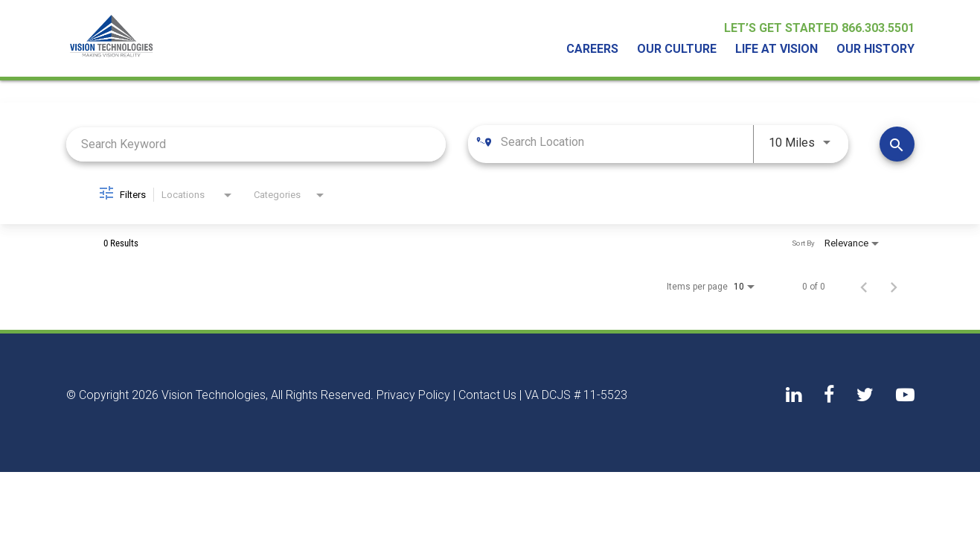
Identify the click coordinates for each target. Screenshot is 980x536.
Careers (592, 49)
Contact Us (487, 395)
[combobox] (256, 144)
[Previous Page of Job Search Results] (864, 287)
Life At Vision (776, 49)
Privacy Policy (413, 395)
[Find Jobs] (897, 144)
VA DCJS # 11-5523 (576, 395)
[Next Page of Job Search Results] (894, 287)
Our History (875, 49)
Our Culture (677, 49)
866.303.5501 (878, 28)
